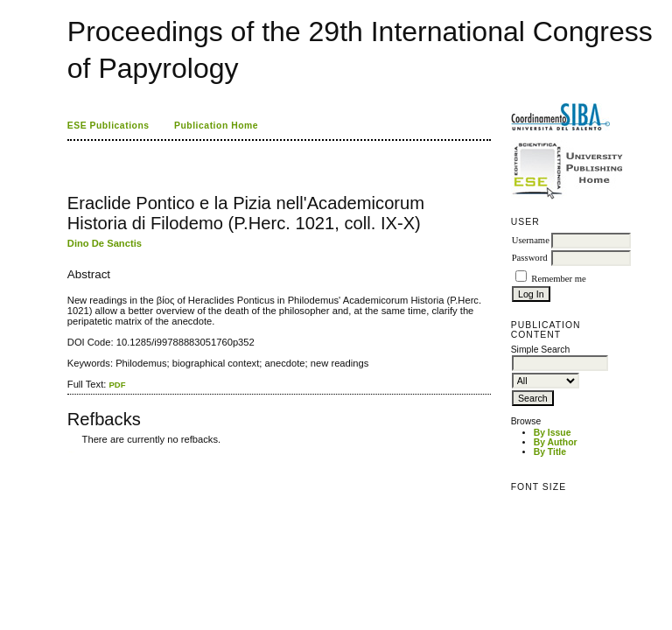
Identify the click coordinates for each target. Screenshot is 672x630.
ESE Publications (108, 126)
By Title (550, 452)
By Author (556, 442)
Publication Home (216, 126)
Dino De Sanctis (105, 243)
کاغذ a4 (69, 452)
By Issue (553, 433)
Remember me (558, 279)
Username (531, 240)
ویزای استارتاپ (72, 452)
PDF (117, 385)
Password (530, 258)
